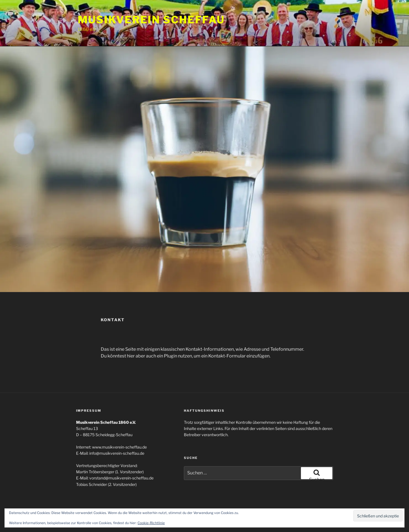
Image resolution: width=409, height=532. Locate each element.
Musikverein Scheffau (151, 20)
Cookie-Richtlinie (151, 523)
